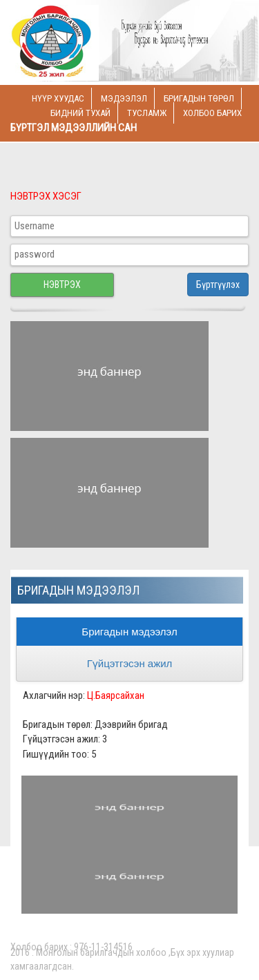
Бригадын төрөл (199, 98)
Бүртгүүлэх (218, 285)
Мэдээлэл (124, 98)
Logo (104, 43)
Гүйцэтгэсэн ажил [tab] (130, 663)
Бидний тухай (80, 113)
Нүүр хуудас (58, 98)
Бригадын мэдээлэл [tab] (129, 632)
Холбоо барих (212, 113)
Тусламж (147, 113)
